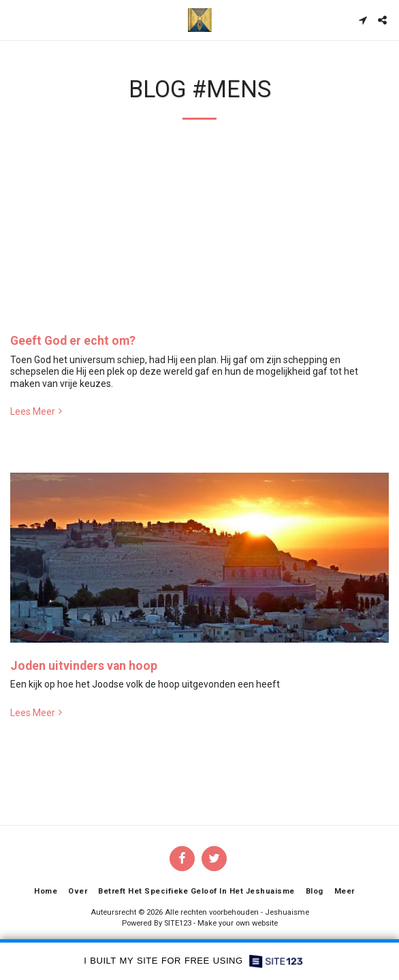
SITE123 (178, 923)
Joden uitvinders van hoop (84, 666)
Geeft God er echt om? (73, 341)
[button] (15, 20)
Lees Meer (37, 411)
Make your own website (238, 923)
